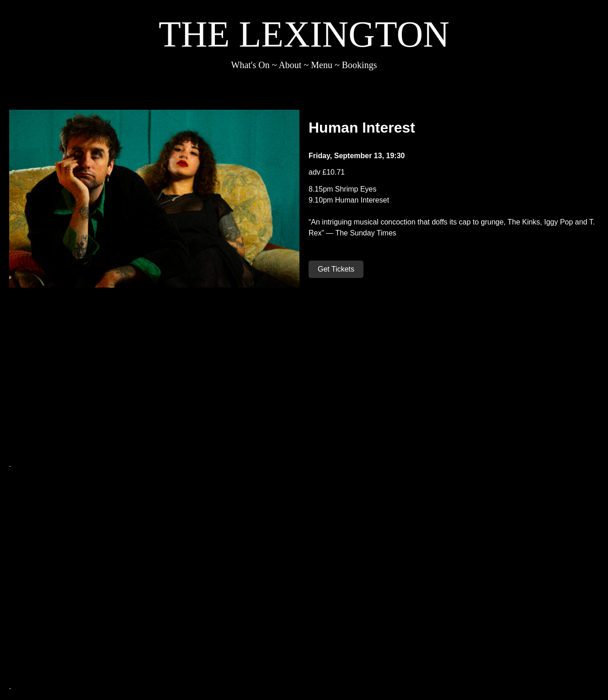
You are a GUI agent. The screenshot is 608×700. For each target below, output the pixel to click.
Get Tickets (336, 269)
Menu (322, 65)
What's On (251, 65)
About (290, 65)
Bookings (360, 65)
